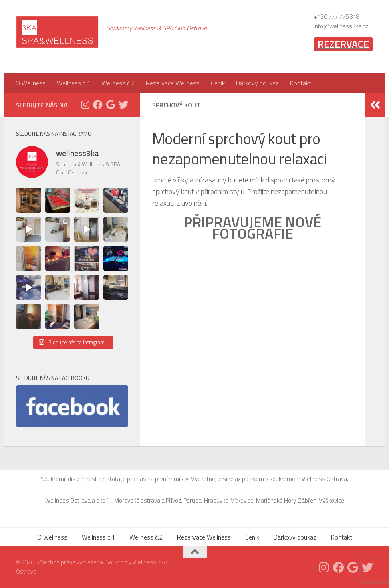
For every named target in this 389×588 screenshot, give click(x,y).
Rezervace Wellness (173, 83)
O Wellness (31, 83)
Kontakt (301, 83)
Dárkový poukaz (257, 83)
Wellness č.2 (118, 83)
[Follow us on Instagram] (85, 105)
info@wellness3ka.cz (341, 26)
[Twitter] (123, 105)
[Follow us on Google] (111, 105)
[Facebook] (98, 105)
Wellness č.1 (74, 83)
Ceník (218, 83)
